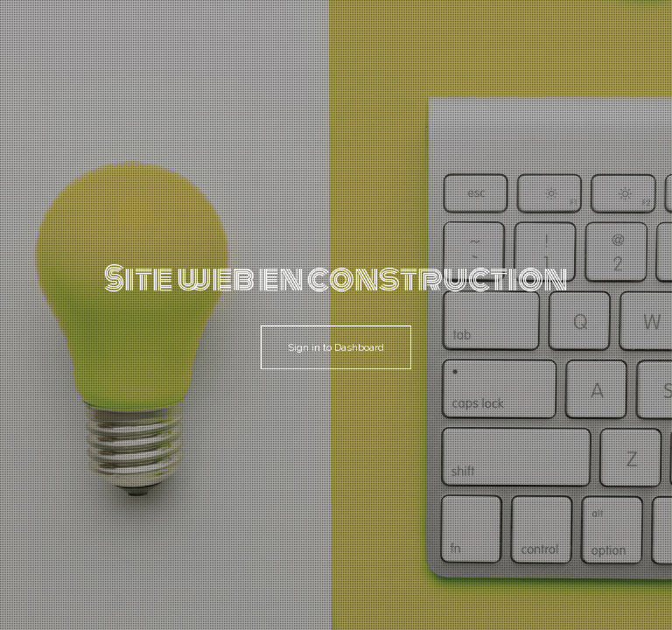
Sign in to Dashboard (336, 347)
